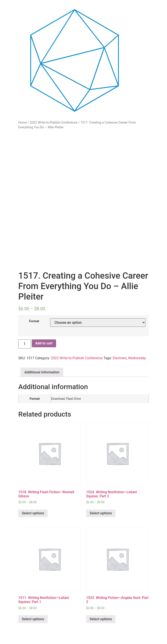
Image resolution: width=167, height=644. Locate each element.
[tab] (42, 372)
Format (34, 321)
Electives (119, 358)
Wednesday (137, 358)
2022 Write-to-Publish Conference (54, 122)
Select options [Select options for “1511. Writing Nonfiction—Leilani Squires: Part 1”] (33, 619)
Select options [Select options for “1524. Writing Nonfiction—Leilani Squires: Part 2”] (101, 513)
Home (23, 122)
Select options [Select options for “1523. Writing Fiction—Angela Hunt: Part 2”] (101, 619)
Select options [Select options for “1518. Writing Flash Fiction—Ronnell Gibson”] (33, 513)
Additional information (42, 372)
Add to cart (44, 343)
